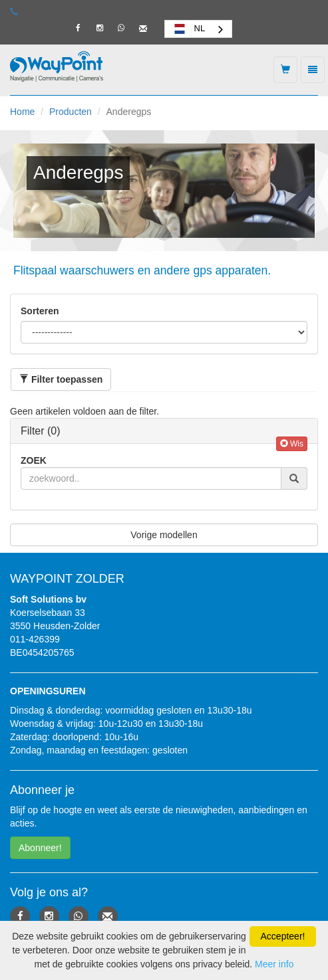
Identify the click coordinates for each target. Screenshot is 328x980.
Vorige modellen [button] (164, 535)
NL (189, 29)
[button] (61, 379)
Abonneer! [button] (40, 848)
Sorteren (40, 311)
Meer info (274, 964)
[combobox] (199, 29)
